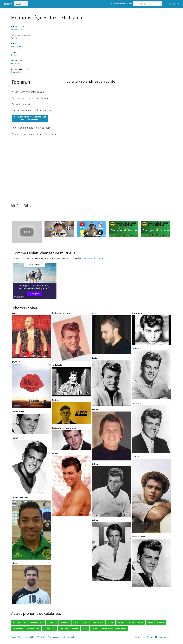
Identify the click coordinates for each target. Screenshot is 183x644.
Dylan (85, 628)
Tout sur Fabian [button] (171, 4)
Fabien (75, 628)
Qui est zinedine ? (82, 622)
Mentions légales (163, 637)
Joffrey (160, 622)
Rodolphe (99, 622)
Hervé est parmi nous (34, 622)
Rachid (110, 622)
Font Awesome (18, 46)
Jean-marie (18, 628)
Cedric (95, 628)
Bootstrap (16, 63)
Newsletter (140, 637)
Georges (64, 628)
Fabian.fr (7, 4)
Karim (150, 622)
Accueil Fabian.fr (18, 637)
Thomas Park (17, 72)
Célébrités (21, 4)
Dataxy (14, 38)
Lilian (141, 622)
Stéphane (65, 622)
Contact (150, 637)
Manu (131, 622)
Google (14, 55)
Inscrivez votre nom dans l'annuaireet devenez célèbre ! (30, 118)
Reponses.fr (16, 30)
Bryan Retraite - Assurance (114, 628)
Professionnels (54, 637)
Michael (121, 622)
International (68, 637)
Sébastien (52, 622)
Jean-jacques (33, 628)
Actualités (31, 637)
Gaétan (16, 622)
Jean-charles (50, 628)
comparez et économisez (93, 258)
